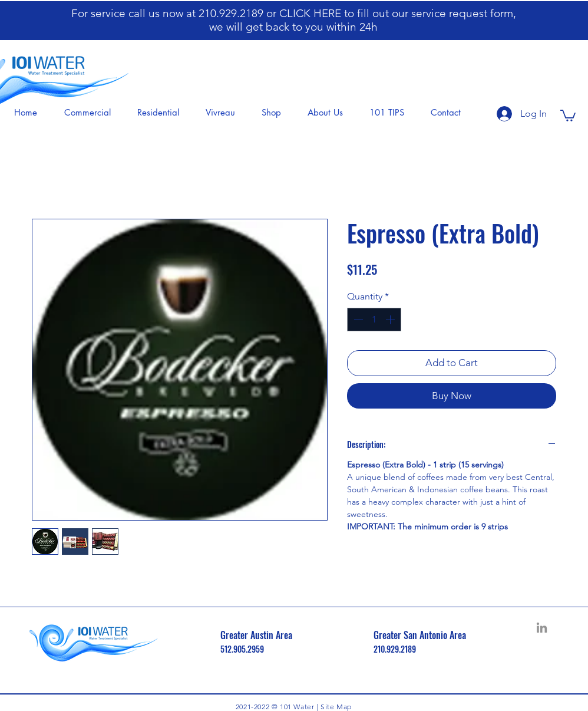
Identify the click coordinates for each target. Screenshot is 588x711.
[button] (91, 113)
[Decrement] (357, 320)
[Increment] (391, 320)
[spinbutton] (374, 320)
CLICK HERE (312, 13)
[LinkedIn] (542, 628)
